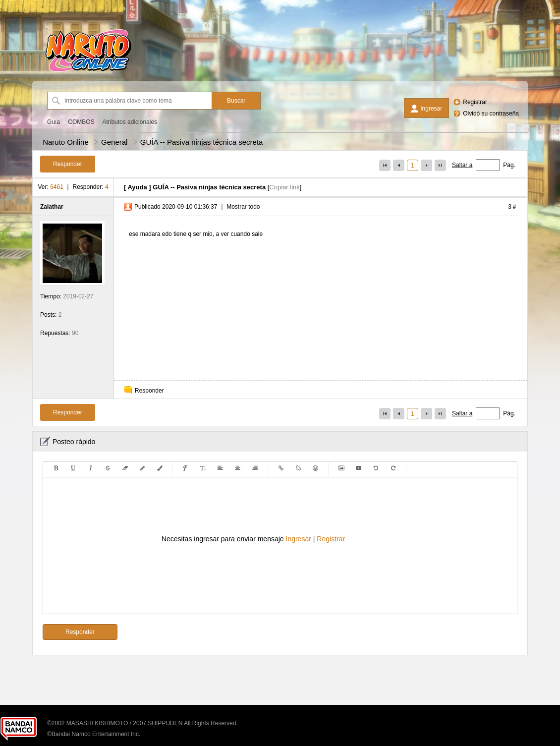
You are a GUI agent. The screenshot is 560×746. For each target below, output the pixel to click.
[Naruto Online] (88, 72)
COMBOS (81, 122)
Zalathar (52, 207)
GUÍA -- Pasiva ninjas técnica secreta (202, 142)
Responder (149, 391)
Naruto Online (66, 142)
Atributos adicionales (130, 122)
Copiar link (284, 187)
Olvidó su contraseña (491, 114)
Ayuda (137, 187)
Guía (54, 122)
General (114, 142)
